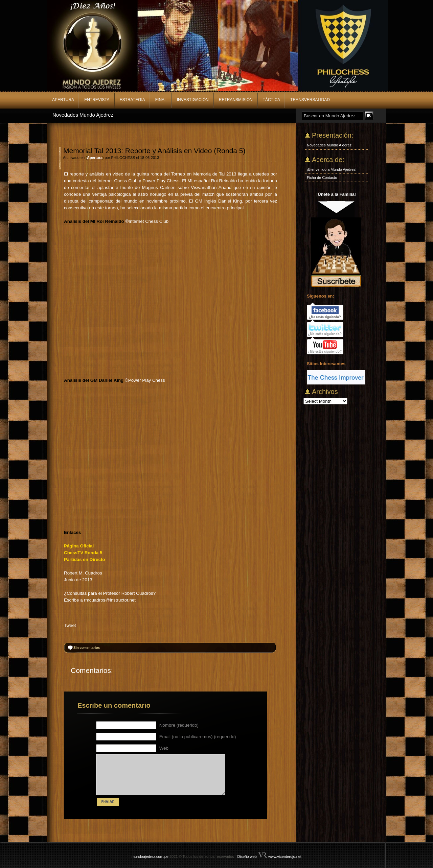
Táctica (271, 100)
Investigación (193, 100)
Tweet (70, 625)
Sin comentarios (87, 648)
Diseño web (247, 857)
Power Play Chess (147, 380)
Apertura (63, 100)
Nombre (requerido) (179, 725)
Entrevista (97, 100)
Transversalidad (310, 100)
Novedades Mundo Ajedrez (83, 115)
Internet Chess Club (149, 221)
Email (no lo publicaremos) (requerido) (198, 737)
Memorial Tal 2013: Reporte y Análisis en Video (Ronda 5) (154, 151)
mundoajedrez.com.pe (150, 857)
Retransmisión (236, 100)
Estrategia (132, 100)
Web (164, 748)
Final (161, 100)
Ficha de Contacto (322, 178)
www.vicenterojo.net (285, 857)
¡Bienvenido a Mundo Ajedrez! (332, 169)
